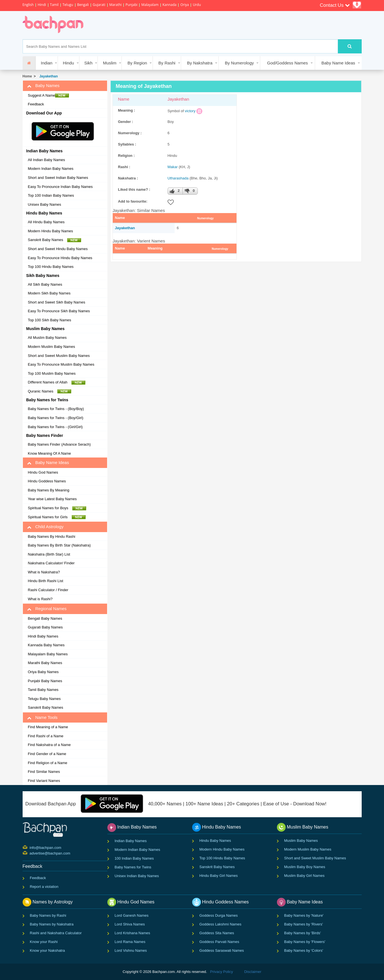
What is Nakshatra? (44, 572)
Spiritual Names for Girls (57, 517)
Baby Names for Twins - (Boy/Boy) (56, 409)
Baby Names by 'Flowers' (305, 942)
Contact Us (335, 5)
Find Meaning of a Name (48, 727)
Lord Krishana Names (133, 933)
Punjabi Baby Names (45, 681)
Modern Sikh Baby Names (49, 293)
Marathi (116, 5)
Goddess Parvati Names (219, 942)
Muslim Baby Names (301, 841)
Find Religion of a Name (48, 763)
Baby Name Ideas (338, 63)
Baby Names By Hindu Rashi (52, 536)
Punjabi (131, 5)
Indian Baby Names (131, 841)
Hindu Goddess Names (47, 481)
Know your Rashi (44, 942)
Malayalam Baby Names (48, 654)
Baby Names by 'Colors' (304, 950)
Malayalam (150, 5)
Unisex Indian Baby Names (137, 876)
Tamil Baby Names (43, 690)
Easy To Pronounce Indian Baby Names (60, 187)
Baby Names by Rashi (48, 915)
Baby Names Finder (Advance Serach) (59, 444)
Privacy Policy (222, 972)
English (28, 5)
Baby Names (43, 86)
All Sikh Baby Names (45, 284)
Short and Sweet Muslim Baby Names (59, 356)
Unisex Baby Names (45, 204)
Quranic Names (50, 391)
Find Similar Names (44, 772)
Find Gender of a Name (47, 754)
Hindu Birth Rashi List (46, 581)
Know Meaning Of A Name (49, 453)
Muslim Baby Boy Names (305, 867)
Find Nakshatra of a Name (49, 745)
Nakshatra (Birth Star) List (49, 554)
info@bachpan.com (30, 847)
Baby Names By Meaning (49, 490)
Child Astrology (45, 527)
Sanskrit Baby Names (55, 240)
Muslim (110, 63)
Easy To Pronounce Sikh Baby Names (59, 311)
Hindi (42, 5)
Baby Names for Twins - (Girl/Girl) (55, 427)
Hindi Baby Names (43, 636)
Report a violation (44, 887)
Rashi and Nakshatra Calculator (56, 933)
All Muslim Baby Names (47, 338)
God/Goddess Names (287, 63)
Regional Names (47, 609)
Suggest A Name (49, 96)
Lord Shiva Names (130, 924)
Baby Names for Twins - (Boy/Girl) (56, 418)
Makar (173, 167)
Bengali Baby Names (45, 618)
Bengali (83, 5)
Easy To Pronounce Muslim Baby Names (61, 364)
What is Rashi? (40, 599)
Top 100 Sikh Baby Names (50, 320)
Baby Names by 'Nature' (304, 915)
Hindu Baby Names (215, 841)
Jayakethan (48, 76)
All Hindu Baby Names (46, 222)
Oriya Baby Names (43, 672)
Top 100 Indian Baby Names (51, 195)
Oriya (185, 5)
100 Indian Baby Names (134, 858)
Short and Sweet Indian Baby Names (58, 178)
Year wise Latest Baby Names (52, 499)
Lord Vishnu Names (131, 950)
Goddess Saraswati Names (222, 950)
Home (27, 76)
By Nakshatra (200, 63)
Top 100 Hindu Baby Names (51, 267)
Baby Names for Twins (133, 867)
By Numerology (239, 63)
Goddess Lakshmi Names (221, 924)
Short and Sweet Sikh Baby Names (57, 302)
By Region (137, 63)
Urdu (197, 5)
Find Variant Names (44, 781)
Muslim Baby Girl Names (304, 876)
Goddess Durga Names (219, 915)
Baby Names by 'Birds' (303, 933)
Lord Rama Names (130, 942)
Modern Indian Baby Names (51, 169)
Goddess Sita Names (217, 933)
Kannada (169, 5)
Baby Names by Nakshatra (52, 924)
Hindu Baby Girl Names (219, 876)
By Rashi (167, 63)
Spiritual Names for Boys (57, 508)
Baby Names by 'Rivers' (304, 924)
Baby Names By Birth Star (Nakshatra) (59, 545)
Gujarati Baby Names (45, 627)
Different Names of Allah (57, 382)
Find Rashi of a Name (46, 736)
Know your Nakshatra (47, 950)
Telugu (68, 5)
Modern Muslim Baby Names (52, 347)
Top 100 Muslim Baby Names (52, 373)
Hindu (69, 63)
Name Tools (42, 717)
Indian (47, 63)
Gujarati (99, 5)
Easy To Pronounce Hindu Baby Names (60, 258)
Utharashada (178, 178)
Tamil (54, 5)
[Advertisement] (193, 25)
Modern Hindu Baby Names (51, 231)
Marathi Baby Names (45, 663)
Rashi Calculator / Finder (48, 590)
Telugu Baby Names (44, 699)
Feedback (36, 104)
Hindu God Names (43, 472)
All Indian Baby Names (47, 160)
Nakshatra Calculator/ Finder (51, 563)
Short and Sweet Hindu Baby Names (58, 249)
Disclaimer (253, 972)
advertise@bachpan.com (30, 853)
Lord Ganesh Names (132, 915)
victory (190, 111)
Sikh (88, 63)
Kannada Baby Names (46, 645)
